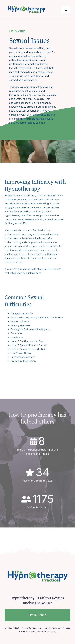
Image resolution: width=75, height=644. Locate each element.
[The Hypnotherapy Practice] (26, 5)
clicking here (33, 273)
